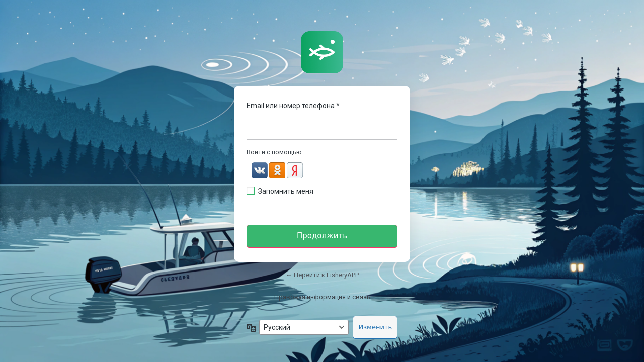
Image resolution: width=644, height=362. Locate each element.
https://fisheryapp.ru (322, 52)
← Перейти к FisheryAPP (322, 275)
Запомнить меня (286, 191)
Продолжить (322, 236)
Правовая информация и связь (322, 297)
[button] (260, 172)
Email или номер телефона (293, 106)
